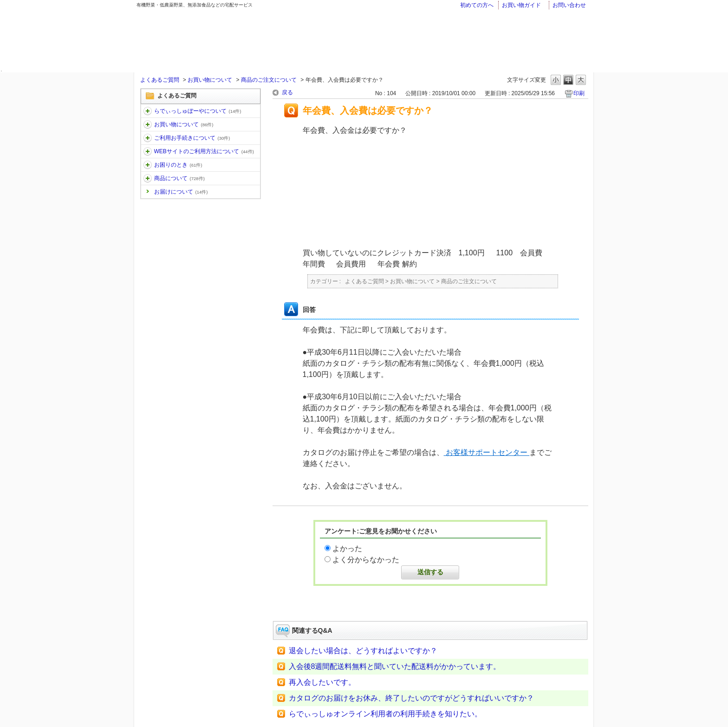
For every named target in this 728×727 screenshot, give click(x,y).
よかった (347, 548)
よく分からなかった (366, 560)
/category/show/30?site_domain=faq (148, 151)
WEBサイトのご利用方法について (204, 151)
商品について (179, 178)
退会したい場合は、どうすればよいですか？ (363, 651)
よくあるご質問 (160, 80)
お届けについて (181, 192)
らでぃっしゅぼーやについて (198, 111)
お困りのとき (178, 165)
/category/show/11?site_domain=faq (148, 111)
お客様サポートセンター (487, 452)
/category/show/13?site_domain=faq (148, 138)
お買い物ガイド (521, 5)
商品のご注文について (269, 80)
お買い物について (210, 80)
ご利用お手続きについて (192, 138)
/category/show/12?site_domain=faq (148, 124)
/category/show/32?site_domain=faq (148, 178)
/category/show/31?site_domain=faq (148, 165)
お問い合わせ (569, 5)
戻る (287, 92)
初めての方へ (477, 5)
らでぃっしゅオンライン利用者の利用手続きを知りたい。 (385, 714)
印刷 (579, 93)
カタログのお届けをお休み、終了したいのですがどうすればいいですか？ (411, 698)
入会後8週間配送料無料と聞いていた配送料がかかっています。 (395, 666)
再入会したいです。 (322, 682)
